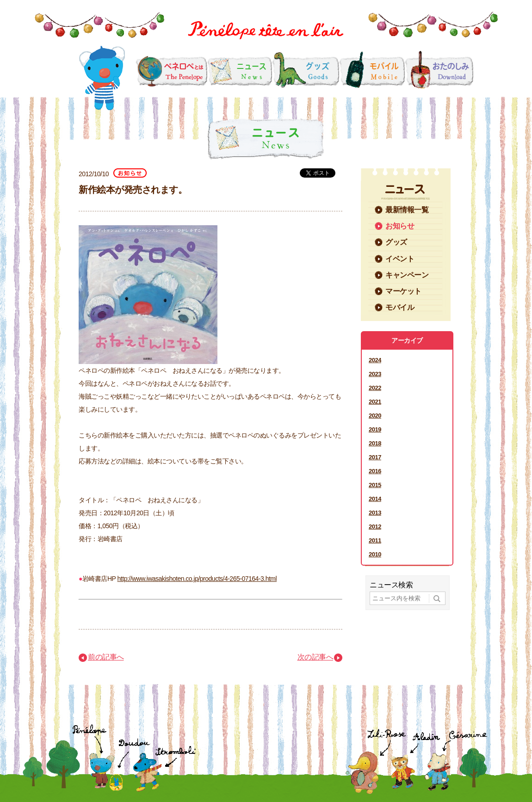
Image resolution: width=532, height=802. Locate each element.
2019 (375, 429)
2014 (375, 499)
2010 (375, 554)
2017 (375, 457)
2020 (375, 416)
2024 (375, 360)
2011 (375, 540)
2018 (375, 443)
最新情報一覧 (407, 210)
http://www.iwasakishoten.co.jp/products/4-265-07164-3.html (197, 579)
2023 (375, 374)
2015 (375, 485)
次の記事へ (315, 657)
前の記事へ (106, 657)
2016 (375, 471)
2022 (375, 388)
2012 (375, 527)
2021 (375, 402)
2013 (375, 513)
